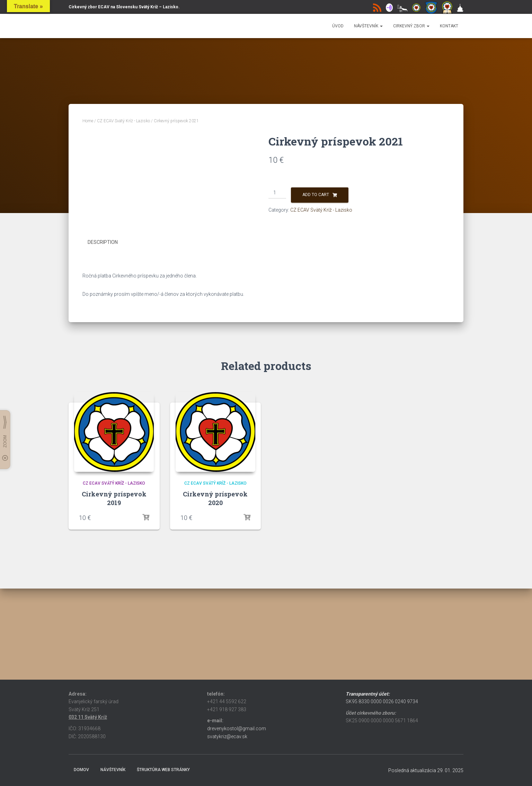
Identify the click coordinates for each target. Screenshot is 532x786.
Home (88, 121)
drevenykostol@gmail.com (237, 728)
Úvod (338, 26)
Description (103, 323)
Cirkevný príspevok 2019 (114, 578)
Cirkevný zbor (411, 26)
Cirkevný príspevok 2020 (215, 578)
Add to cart (316, 195)
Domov (81, 770)
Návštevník (368, 26)
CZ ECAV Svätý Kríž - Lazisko (123, 121)
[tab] (108, 323)
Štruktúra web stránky (163, 770)
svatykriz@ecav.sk (227, 736)
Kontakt (449, 26)
